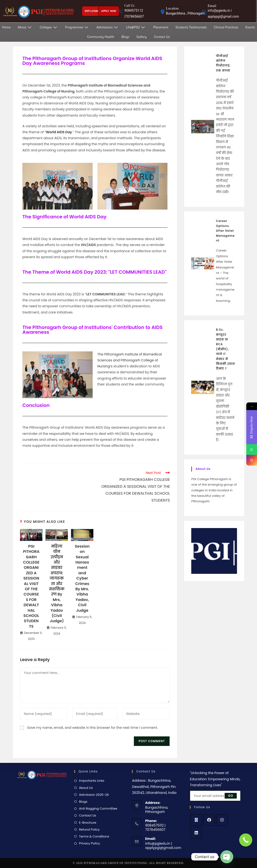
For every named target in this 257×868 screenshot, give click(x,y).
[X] (196, 820)
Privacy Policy (90, 843)
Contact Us (162, 37)
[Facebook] (209, 820)
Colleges (49, 27)
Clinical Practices (226, 27)
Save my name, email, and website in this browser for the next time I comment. (93, 728)
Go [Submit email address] (231, 796)
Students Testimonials (191, 27)
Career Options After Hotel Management (225, 231)
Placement (161, 27)
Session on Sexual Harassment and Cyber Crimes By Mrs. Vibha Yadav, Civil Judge (82, 578)
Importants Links (92, 781)
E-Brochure (88, 823)
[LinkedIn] (196, 833)
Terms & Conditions (94, 836)
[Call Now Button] (246, 840)
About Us (86, 788)
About (25, 27)
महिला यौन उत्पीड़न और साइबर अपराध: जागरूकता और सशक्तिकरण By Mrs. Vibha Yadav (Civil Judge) (57, 584)
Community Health (101, 37)
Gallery (142, 37)
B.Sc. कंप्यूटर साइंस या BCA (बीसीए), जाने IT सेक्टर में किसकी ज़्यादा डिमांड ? (226, 349)
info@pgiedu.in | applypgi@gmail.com (163, 846)
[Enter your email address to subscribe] (215, 796)
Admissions (108, 27)
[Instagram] (222, 820)
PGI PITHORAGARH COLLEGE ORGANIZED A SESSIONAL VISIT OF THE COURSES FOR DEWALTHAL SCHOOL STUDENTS (31, 586)
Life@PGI (136, 27)
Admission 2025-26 (94, 795)
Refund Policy (89, 829)
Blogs (125, 37)
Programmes (77, 27)
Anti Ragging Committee (98, 809)
